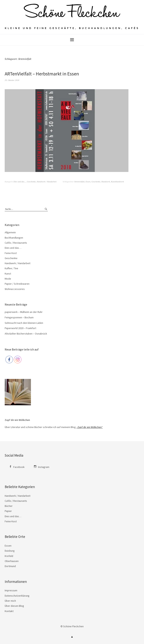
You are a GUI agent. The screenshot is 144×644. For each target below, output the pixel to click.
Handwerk (106, 182)
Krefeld (9, 556)
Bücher (9, 506)
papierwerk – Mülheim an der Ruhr (24, 312)
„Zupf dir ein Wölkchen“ (90, 427)
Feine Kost (11, 253)
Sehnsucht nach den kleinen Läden (24, 323)
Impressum (11, 590)
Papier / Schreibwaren (17, 284)
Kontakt (9, 611)
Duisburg (10, 551)
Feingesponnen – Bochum (19, 317)
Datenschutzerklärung (17, 596)
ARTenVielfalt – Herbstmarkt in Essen (42, 74)
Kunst (8, 274)
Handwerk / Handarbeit (47, 182)
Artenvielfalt (79, 182)
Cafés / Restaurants (16, 243)
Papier (8, 511)
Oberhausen (12, 561)
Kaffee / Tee (11, 268)
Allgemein (10, 232)
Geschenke (31, 182)
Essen (88, 182)
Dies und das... (20, 182)
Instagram (44, 467)
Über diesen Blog (14, 606)
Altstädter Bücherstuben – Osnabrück (26, 334)
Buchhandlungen (14, 238)
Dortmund (10, 566)
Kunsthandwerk (117, 182)
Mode (8, 279)
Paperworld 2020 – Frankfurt (20, 328)
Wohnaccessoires (15, 289)
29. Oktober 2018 (12, 80)
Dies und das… (13, 248)
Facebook (19, 467)
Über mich (10, 601)
